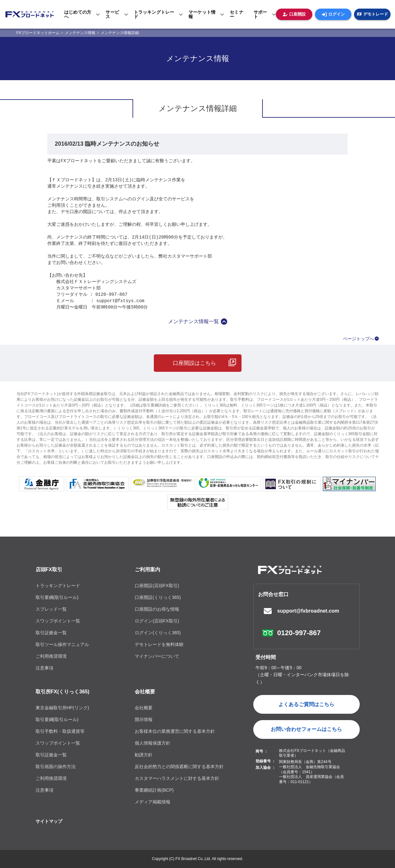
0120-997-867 (299, 633)
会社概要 (145, 692)
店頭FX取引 (49, 569)
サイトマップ (49, 821)
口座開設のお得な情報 (157, 609)
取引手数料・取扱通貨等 (60, 731)
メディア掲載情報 (153, 802)
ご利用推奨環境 (51, 656)
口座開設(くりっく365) (158, 597)
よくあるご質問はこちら (306, 704)
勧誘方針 (144, 755)
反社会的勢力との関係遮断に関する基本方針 (179, 767)
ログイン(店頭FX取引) (157, 621)
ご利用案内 (147, 569)
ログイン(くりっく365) (158, 633)
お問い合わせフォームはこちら (306, 729)
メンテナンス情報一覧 (194, 321)
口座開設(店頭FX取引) (157, 586)
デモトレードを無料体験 (159, 644)
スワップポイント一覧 (58, 621)
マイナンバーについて (157, 656)
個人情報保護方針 (153, 743)
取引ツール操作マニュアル (62, 644)
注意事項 (44, 668)
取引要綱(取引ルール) (57, 597)
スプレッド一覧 (51, 609)
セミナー (237, 14)
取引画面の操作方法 (56, 767)
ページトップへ (358, 339)
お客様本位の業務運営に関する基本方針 (175, 731)
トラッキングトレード (58, 586)
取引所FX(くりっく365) (63, 692)
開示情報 (144, 719)
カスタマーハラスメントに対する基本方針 (177, 778)
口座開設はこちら (194, 363)
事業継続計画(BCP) (154, 790)
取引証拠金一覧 (51, 633)
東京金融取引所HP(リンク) (62, 708)
